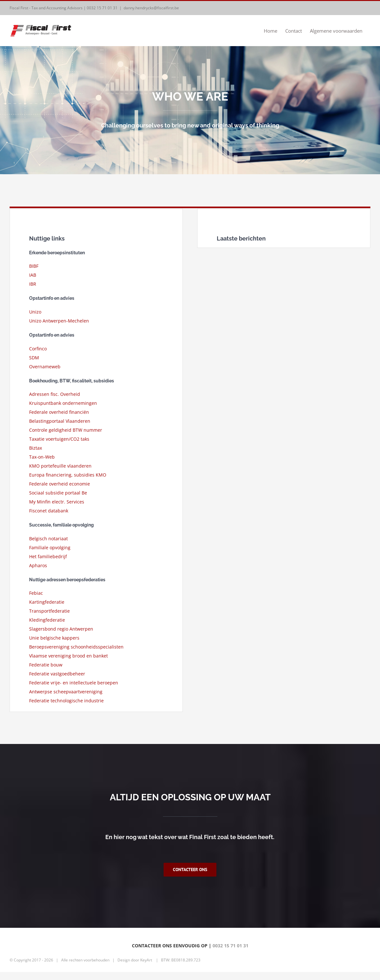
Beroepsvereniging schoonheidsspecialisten (76, 647)
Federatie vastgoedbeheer (57, 674)
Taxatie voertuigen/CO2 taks (59, 439)
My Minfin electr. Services (57, 502)
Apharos (38, 565)
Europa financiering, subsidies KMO (68, 475)
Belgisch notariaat (49, 539)
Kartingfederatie (47, 602)
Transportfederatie (49, 611)
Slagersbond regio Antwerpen (61, 629)
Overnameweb (45, 367)
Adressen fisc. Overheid (55, 394)
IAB (33, 275)
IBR (33, 284)
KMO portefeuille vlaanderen (60, 466)
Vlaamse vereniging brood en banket (69, 656)
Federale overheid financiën (59, 412)
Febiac (36, 593)
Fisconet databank (49, 511)
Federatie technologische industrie (66, 701)
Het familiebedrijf (48, 556)
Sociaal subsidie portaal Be (58, 493)
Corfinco (38, 349)
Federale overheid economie (60, 484)
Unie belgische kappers (54, 638)
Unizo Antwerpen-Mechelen (59, 321)
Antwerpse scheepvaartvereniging (66, 692)
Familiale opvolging (50, 547)
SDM (34, 358)
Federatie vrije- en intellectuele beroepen (74, 683)
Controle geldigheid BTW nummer (66, 430)
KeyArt (146, 968)
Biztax (36, 448)
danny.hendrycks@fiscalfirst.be (151, 8)
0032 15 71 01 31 (102, 8)
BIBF (34, 266)
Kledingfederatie (47, 620)
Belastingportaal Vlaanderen (60, 421)
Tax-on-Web (42, 457)
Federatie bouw (46, 665)
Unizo (35, 312)
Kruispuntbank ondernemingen (63, 403)
